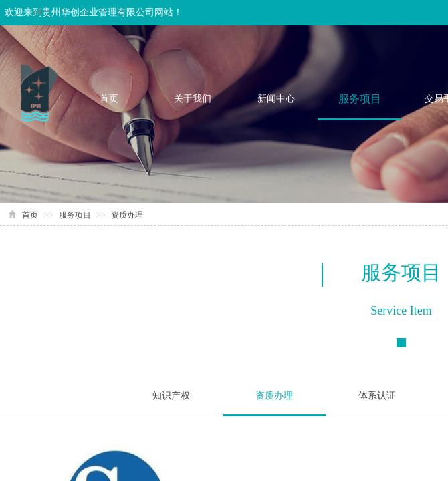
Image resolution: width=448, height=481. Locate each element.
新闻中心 (276, 99)
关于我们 (193, 99)
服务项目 (360, 99)
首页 (109, 99)
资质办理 (127, 215)
